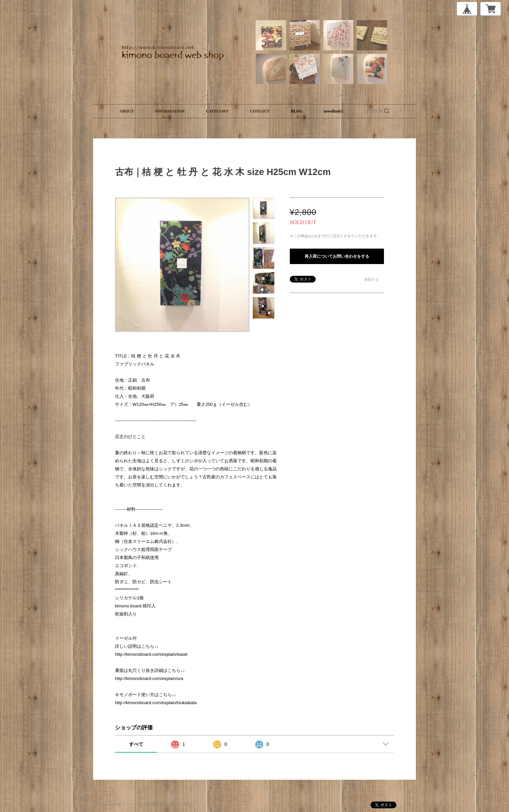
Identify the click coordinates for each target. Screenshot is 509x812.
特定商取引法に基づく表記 (168, 804)
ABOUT (127, 111)
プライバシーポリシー (113, 804)
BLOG (297, 111)
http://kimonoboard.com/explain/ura (149, 678)
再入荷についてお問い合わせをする (337, 256)
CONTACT (260, 111)
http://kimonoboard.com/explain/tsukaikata (156, 703)
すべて (136, 744)
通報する (371, 280)
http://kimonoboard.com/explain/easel (151, 654)
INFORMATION (170, 111)
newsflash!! (334, 111)
